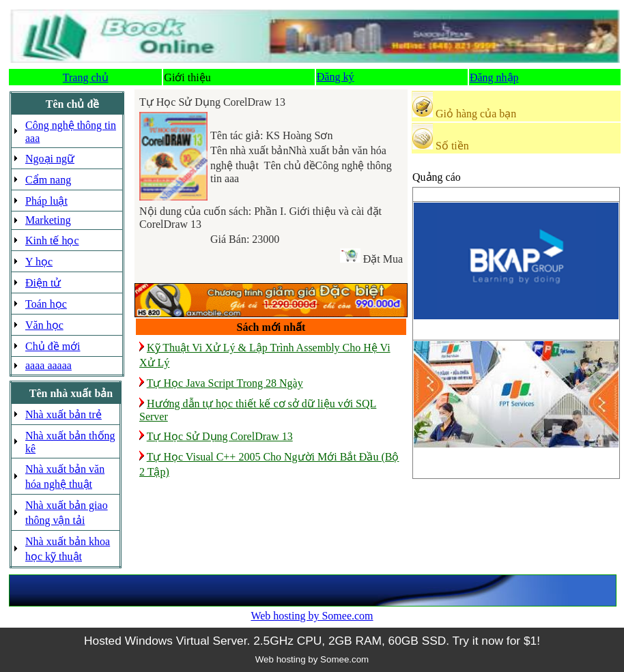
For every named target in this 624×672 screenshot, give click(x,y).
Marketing (48, 220)
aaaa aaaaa (48, 365)
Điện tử (43, 283)
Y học (39, 262)
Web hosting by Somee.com (312, 616)
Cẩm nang (48, 180)
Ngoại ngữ (50, 159)
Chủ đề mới (53, 346)
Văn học (44, 325)
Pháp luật (46, 201)
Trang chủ (86, 77)
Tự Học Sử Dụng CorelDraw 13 (220, 436)
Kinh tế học (52, 240)
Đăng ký (336, 77)
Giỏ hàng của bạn (476, 114)
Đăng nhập (494, 77)
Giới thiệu (187, 77)
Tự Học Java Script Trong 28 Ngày (225, 383)
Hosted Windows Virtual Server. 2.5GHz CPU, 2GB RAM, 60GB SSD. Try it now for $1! (312, 641)
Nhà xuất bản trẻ (63, 414)
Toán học (46, 304)
